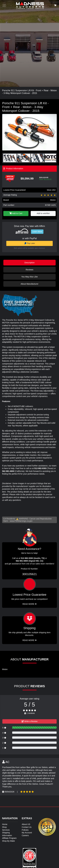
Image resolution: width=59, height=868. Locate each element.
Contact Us (27, 827)
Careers (25, 835)
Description (30, 263)
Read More (29, 604)
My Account (27, 833)
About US (26, 824)
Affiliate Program (9, 838)
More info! (51, 190)
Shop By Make (8, 841)
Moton (53, 200)
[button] (53, 132)
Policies (25, 830)
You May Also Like (29, 277)
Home (5, 824)
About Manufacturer (29, 284)
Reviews (29, 270)
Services (6, 830)
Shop (4, 827)
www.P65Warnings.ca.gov (21, 521)
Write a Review (30, 721)
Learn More (37, 232)
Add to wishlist (43, 213)
